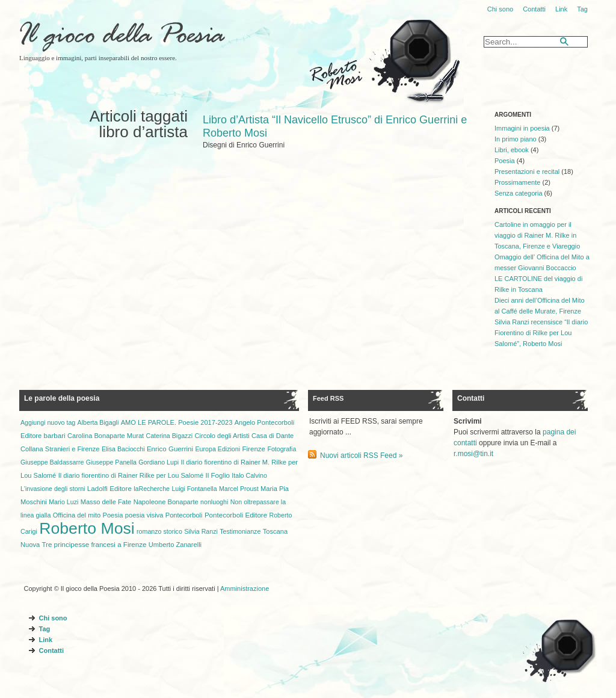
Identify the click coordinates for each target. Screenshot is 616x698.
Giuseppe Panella (111, 462)
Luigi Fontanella (194, 489)
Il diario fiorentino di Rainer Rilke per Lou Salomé (131, 475)
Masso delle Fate (106, 502)
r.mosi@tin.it (473, 454)
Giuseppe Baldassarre (52, 462)
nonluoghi (214, 502)
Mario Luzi (63, 502)
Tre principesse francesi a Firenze (94, 545)
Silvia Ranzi (201, 531)
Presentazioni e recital (527, 171)
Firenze (254, 449)
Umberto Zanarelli (175, 545)
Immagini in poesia (522, 128)
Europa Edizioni (217, 449)
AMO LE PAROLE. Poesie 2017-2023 (177, 422)
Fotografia (282, 449)
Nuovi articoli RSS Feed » (361, 456)
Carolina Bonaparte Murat (106, 436)
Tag (582, 9)
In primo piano (516, 139)
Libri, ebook (512, 150)
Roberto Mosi (87, 528)
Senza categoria (519, 193)
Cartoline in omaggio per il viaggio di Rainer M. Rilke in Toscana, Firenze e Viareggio (537, 235)
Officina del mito (77, 515)
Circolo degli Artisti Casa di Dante (244, 436)
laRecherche (152, 489)
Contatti (534, 9)
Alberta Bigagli (98, 422)
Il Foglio (217, 475)
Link (561, 9)
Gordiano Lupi (159, 462)
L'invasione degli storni (53, 489)
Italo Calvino (249, 475)
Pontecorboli (184, 515)
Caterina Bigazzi (170, 436)
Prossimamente (517, 182)
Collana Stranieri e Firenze (60, 449)
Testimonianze (240, 531)
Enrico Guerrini (170, 449)
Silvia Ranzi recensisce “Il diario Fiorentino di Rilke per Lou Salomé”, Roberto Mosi (541, 333)
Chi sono (500, 9)
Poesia (505, 161)
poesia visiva (144, 515)
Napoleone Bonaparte (166, 502)
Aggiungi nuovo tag (48, 422)
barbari (55, 436)
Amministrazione (245, 588)
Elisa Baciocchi (123, 449)
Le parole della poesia (62, 398)
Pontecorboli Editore (236, 515)
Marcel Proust (239, 489)
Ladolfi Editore (109, 489)
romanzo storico (159, 531)
